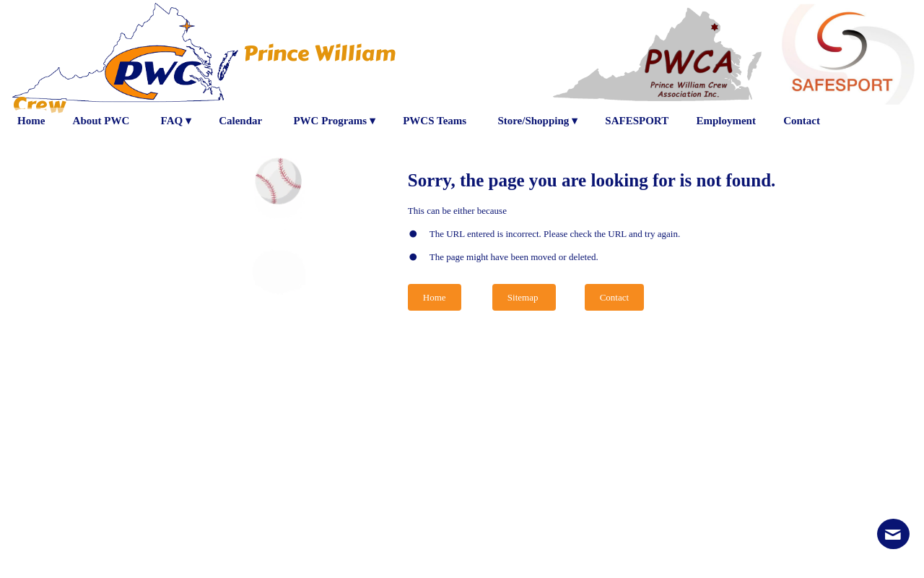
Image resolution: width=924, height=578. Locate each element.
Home (435, 297)
